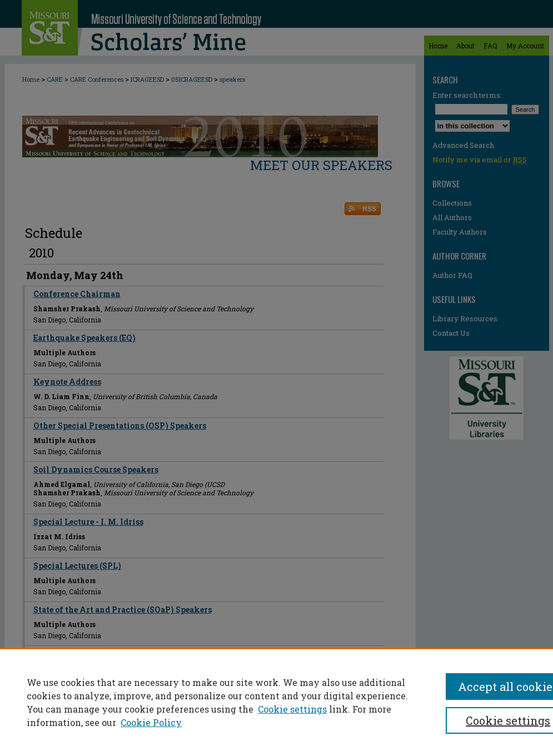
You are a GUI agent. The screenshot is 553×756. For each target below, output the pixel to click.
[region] (276, 702)
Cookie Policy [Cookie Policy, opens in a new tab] (151, 722)
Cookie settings (292, 709)
